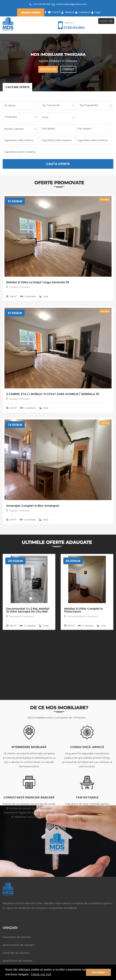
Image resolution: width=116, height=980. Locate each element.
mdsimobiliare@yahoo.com (69, 4)
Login (96, 12)
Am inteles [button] (98, 972)
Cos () (54, 12)
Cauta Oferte (58, 164)
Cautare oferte (17, 87)
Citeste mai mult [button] (41, 974)
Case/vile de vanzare (16, 953)
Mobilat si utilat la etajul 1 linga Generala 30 (38, 282)
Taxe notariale (87, 797)
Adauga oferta (31, 13)
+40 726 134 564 (40, 4)
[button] (106, 21)
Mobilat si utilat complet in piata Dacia (84, 610)
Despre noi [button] (48, 69)
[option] (29, 595)
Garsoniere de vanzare (17, 937)
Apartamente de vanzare (18, 945)
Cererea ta (82, 12)
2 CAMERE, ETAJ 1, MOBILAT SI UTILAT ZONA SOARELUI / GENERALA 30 (53, 394)
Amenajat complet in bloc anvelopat (33, 506)
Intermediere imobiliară (29, 747)
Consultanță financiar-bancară (29, 797)
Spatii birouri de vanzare (18, 961)
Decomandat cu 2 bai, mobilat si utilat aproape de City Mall (28, 610)
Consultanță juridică (87, 747)
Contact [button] (68, 69)
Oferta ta (67, 12)
